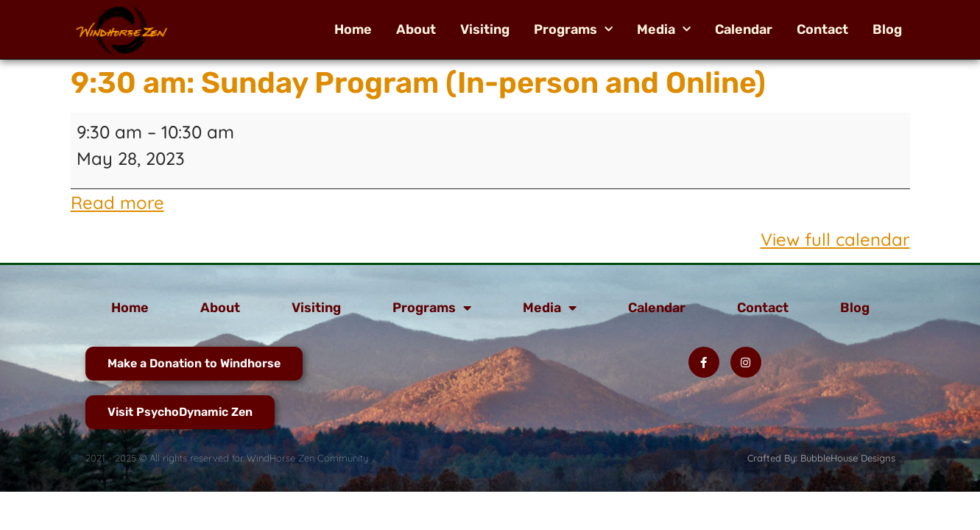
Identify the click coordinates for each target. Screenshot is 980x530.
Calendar (744, 29)
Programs (573, 29)
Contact (822, 29)
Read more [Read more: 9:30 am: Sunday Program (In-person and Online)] (117, 202)
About (416, 29)
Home (353, 29)
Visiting (485, 29)
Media (664, 29)
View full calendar (835, 239)
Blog (887, 29)
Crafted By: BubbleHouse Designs (821, 458)
